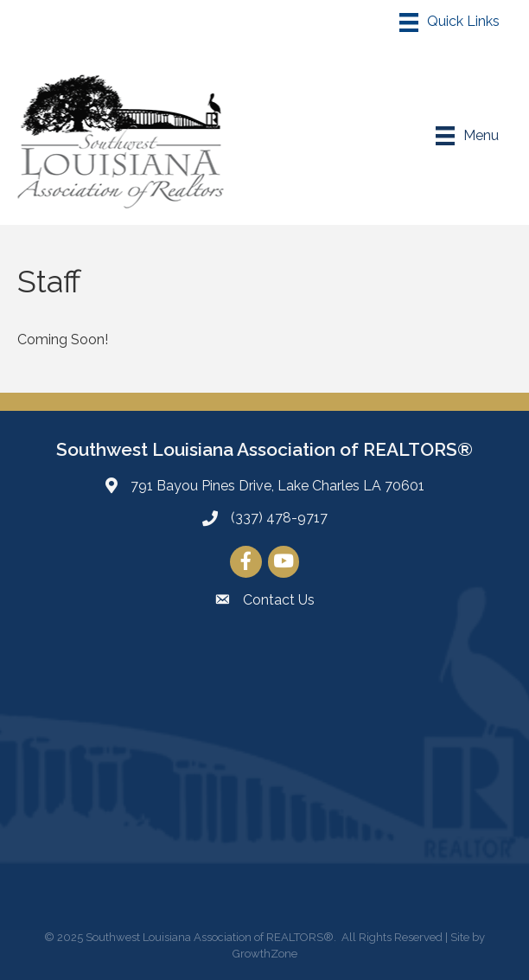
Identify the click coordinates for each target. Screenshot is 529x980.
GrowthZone (265, 954)
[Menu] (449, 22)
